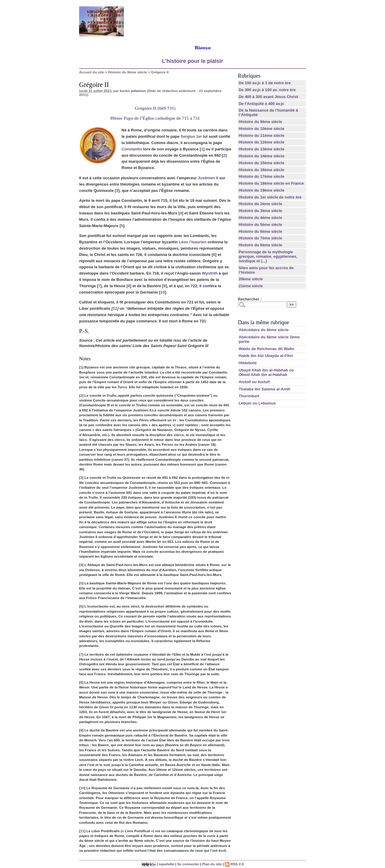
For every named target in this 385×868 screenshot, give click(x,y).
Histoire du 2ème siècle (260, 204)
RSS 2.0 (234, 864)
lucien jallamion (133, 91)
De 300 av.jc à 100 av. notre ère (267, 90)
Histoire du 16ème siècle (261, 170)
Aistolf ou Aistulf (254, 382)
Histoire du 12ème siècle (261, 142)
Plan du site (212, 864)
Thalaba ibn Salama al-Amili (264, 389)
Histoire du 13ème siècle (261, 149)
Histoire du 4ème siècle (260, 218)
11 (115, 308)
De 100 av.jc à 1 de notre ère (265, 83)
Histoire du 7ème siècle (260, 238)
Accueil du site (92, 72)
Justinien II (208, 178)
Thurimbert (249, 396)
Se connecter (188, 864)
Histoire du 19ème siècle (261, 190)
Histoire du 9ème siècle (260, 122)
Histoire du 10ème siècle (261, 129)
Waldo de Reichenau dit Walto (266, 349)
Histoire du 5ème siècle (260, 225)
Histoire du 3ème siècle (260, 211)
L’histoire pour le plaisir (192, 61)
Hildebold (247, 363)
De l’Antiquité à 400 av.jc (261, 104)
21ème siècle (251, 286)
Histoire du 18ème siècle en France (271, 183)
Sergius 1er (191, 136)
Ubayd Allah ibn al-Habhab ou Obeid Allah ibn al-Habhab (266, 372)
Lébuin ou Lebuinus (257, 403)
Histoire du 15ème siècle (261, 163)
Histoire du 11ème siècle (261, 135)
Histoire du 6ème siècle (260, 231)
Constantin (132, 149)
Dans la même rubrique (263, 322)
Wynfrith (210, 273)
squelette (166, 864)
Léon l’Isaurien (193, 242)
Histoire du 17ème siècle (261, 176)
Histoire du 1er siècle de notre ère (270, 197)
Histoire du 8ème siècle (128, 72)
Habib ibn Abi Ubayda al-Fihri (266, 356)
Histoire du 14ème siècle (261, 156)
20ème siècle (251, 279)
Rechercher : (250, 299)
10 (162, 292)
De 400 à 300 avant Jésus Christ (268, 97)
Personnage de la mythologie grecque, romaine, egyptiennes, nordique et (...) (268, 256)
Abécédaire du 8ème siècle (263, 330)
